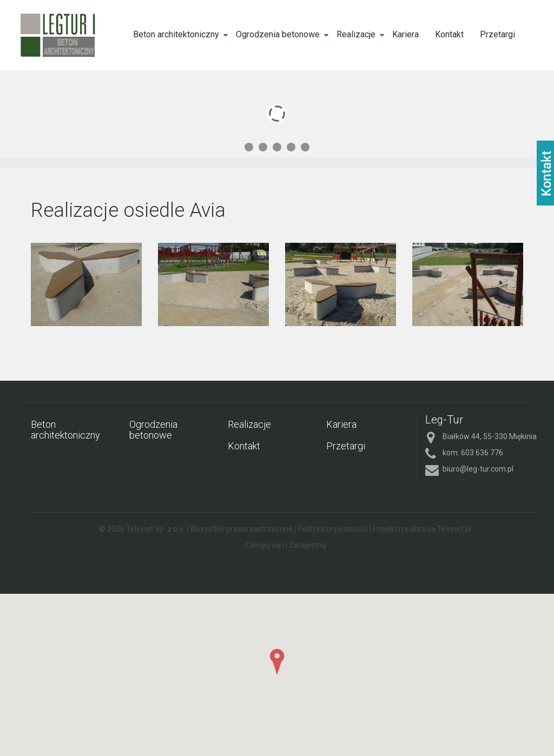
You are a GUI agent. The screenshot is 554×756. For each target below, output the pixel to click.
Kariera (405, 34)
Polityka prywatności (333, 529)
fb (545, 173)
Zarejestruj (308, 545)
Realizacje (356, 34)
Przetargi (497, 34)
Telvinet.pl (454, 529)
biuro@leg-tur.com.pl (478, 469)
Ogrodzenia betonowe (278, 34)
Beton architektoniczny (176, 34)
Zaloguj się (263, 545)
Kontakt (449, 34)
